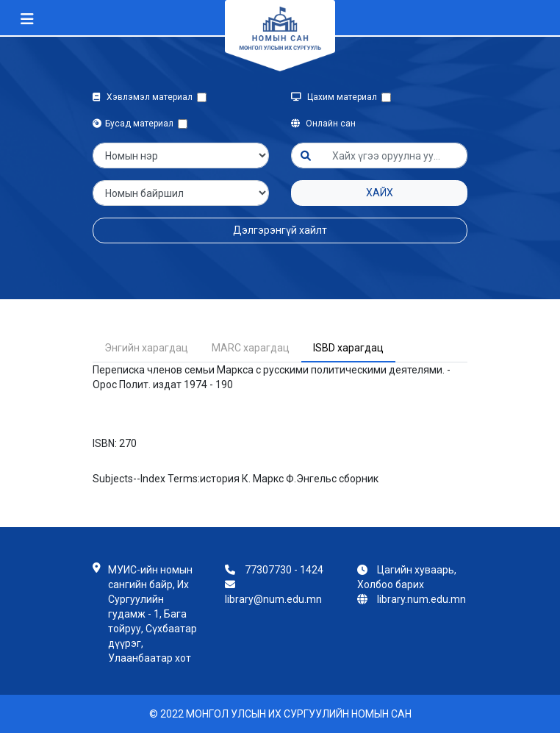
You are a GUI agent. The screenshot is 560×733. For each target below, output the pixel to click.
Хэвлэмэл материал (145, 97)
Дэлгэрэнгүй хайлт (280, 230)
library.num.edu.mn (421, 599)
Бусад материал (135, 124)
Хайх (380, 193)
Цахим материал (336, 97)
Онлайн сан (323, 124)
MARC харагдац (251, 348)
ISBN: (105, 443)
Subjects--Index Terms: (146, 479)
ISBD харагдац (348, 348)
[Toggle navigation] (27, 19)
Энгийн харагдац (146, 348)
